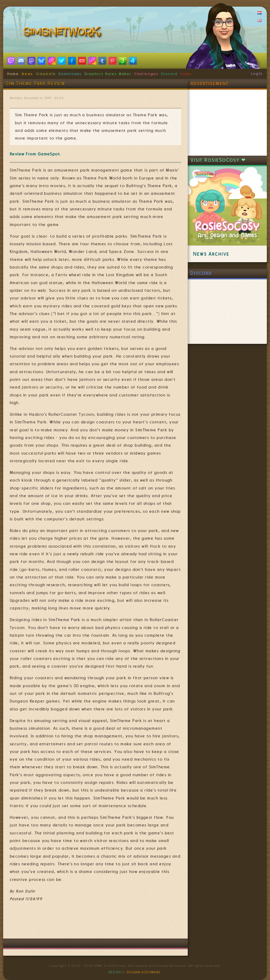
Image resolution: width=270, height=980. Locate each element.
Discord (169, 74)
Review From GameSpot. (36, 154)
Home (13, 74)
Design (115, 972)
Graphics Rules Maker (108, 74)
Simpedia (46, 74)
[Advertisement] (106, 923)
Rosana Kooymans (144, 972)
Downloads (70, 74)
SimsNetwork (63, 33)
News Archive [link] (211, 254)
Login (257, 73)
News (27, 74)
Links (186, 74)
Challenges (146, 74)
